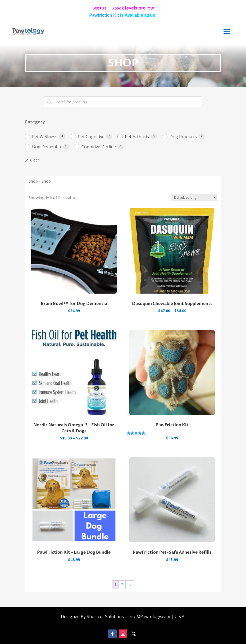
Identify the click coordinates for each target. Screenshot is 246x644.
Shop (33, 181)
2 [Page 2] (122, 585)
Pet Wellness (45, 137)
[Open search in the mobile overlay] (123, 102)
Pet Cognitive (91, 137)
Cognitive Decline (99, 147)
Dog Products (183, 137)
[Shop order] (194, 198)
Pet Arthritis (137, 137)
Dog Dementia (46, 147)
